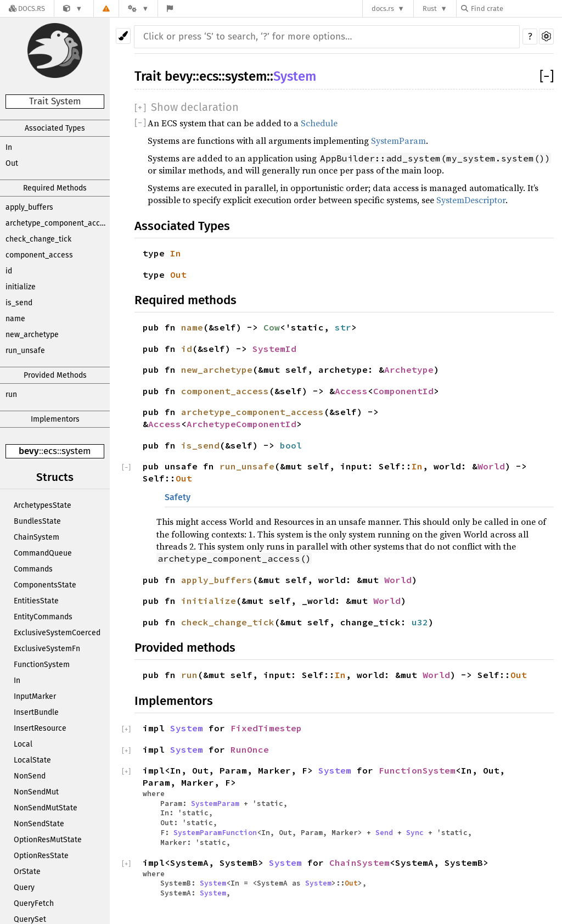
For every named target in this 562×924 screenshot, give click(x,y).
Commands (33, 569)
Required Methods (55, 188)
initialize (21, 287)
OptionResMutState (48, 840)
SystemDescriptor (471, 200)
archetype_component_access (58, 223)
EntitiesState (36, 601)
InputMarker (35, 696)
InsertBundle (36, 712)
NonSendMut (36, 792)
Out (12, 163)
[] (547, 76)
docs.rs (383, 9)
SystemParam (398, 141)
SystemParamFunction (215, 832)
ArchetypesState (43, 505)
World (491, 466)
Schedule (319, 123)
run (11, 394)
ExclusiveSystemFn (47, 649)
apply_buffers (29, 207)
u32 (420, 622)
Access (351, 391)
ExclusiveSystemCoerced (57, 633)
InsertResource (40, 728)
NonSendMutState (46, 808)
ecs (50, 451)
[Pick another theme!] (123, 36)
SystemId (274, 349)
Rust (430, 9)
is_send (19, 303)
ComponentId (403, 391)
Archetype (409, 369)
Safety (178, 497)
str (343, 327)
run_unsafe (25, 351)
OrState (27, 872)
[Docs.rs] (27, 9)
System (295, 76)
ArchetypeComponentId (241, 424)
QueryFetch (34, 903)
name (15, 319)
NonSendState (39, 824)
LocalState (32, 760)
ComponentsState (45, 585)
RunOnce (250, 749)
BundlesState (37, 521)
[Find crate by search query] (516, 9)
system (76, 451)
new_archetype (32, 335)
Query (24, 887)
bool (291, 445)
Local (23, 744)
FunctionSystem (42, 665)
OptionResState (41, 856)
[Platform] (138, 9)
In (9, 147)
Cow (272, 327)
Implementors (55, 419)
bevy (29, 451)
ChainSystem (36, 537)
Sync (415, 832)
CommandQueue (43, 553)
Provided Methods (55, 375)
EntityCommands (43, 617)
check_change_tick (38, 239)
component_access (39, 255)
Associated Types (55, 128)
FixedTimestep (266, 728)
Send (384, 832)
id (9, 271)
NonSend (30, 776)
